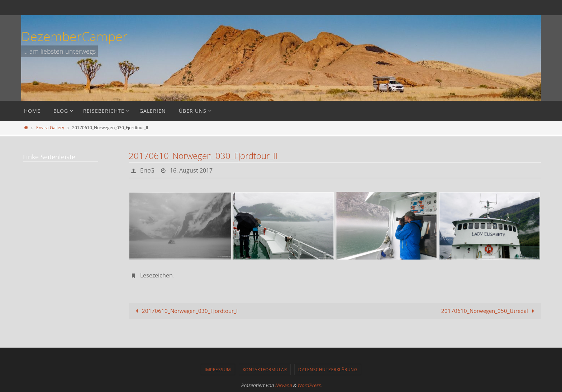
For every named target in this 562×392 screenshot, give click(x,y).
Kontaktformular (265, 369)
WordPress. (309, 385)
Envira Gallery (50, 127)
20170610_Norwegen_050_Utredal (489, 311)
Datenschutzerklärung (328, 369)
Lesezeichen (156, 275)
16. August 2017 (191, 170)
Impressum (218, 369)
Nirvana (283, 385)
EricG (147, 170)
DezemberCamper (74, 36)
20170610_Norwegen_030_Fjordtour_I (185, 311)
